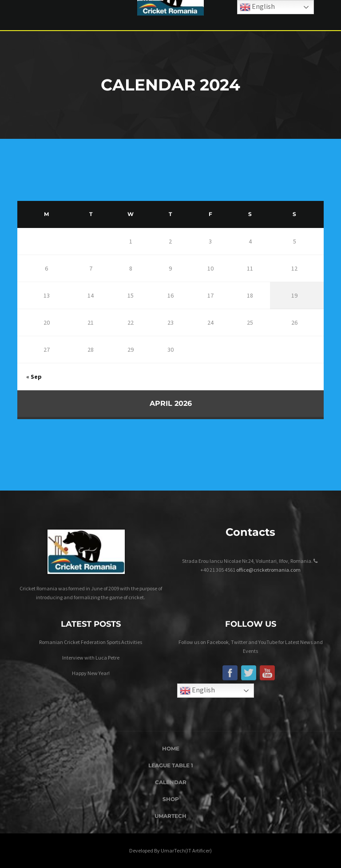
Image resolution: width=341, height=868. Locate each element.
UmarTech (170, 816)
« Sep (34, 377)
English (197, 691)
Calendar (171, 782)
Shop (171, 799)
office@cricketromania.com (268, 570)
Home (171, 748)
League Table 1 (171, 765)
